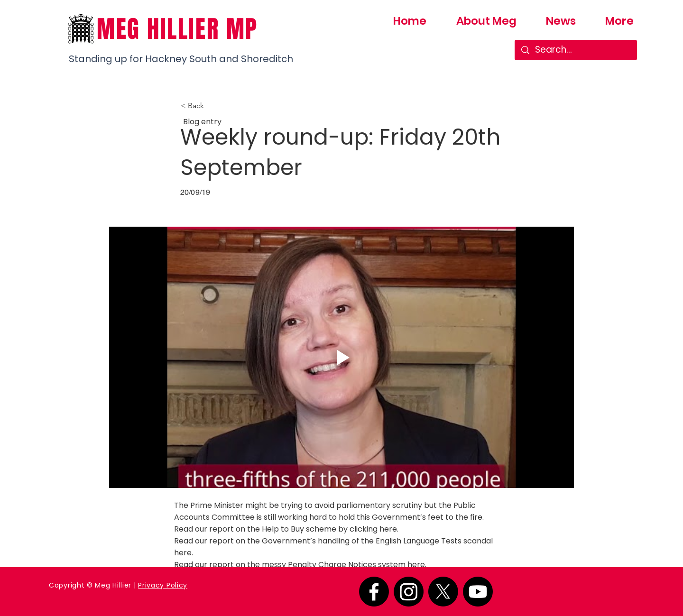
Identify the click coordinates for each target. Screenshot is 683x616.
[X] (443, 592)
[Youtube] (478, 592)
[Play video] (341, 357)
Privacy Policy (163, 585)
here (388, 529)
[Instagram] (409, 592)
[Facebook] (374, 592)
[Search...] (576, 50)
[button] (212, 106)
